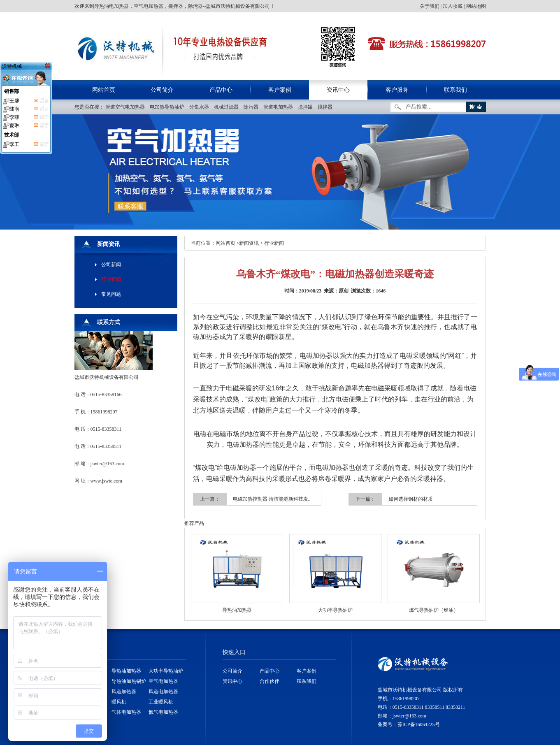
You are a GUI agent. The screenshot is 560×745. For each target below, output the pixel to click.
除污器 (253, 107)
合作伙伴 (270, 681)
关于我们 (430, 6)
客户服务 (397, 90)
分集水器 (201, 107)
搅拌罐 (307, 107)
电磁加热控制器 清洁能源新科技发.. (272, 499)
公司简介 (162, 90)
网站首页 (104, 90)
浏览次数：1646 (368, 291)
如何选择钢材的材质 (411, 499)
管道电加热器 (280, 107)
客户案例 (280, 90)
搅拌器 (327, 107)
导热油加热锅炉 (129, 681)
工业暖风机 (161, 702)
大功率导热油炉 (335, 610)
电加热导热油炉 (169, 107)
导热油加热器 (237, 610)
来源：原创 (336, 291)
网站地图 (476, 6)
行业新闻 (274, 243)
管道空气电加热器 (127, 107)
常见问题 (111, 294)
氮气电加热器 (163, 712)
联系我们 (455, 90)
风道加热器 (124, 692)
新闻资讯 (249, 243)
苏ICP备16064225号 (419, 724)
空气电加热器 (163, 681)
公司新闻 (111, 265)
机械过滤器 (228, 107)
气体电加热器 (126, 712)
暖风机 (119, 702)
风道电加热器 (163, 692)
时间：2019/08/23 (303, 291)
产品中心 (221, 90)
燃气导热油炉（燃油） (434, 610)
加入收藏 (453, 6)
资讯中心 (338, 90)
